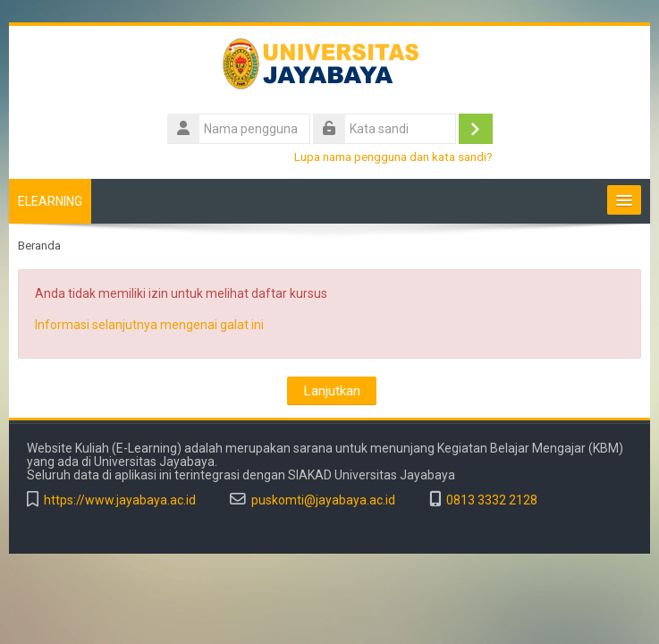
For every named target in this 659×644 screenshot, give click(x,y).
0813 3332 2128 (492, 500)
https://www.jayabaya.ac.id (120, 500)
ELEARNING (50, 201)
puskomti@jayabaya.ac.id (323, 500)
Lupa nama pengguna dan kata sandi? (393, 157)
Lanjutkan (332, 391)
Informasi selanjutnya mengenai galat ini (149, 325)
